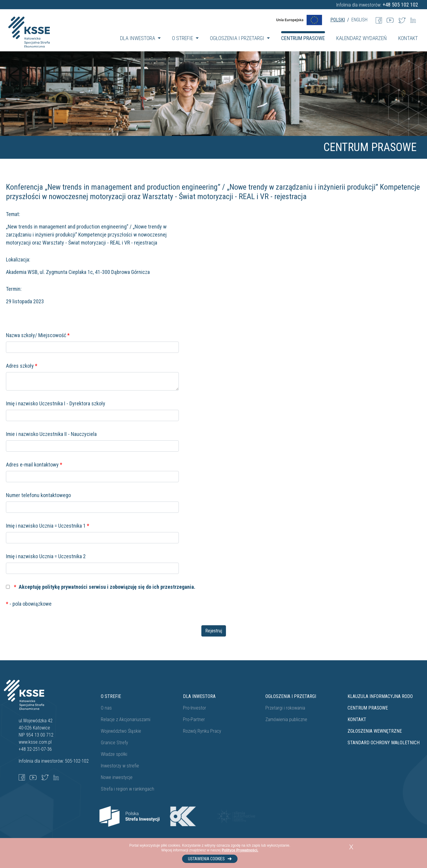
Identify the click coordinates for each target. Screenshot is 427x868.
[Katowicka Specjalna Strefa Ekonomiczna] (29, 38)
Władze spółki (114, 754)
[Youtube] (390, 20)
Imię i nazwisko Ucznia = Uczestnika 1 (48, 526)
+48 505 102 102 (400, 5)
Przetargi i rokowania (285, 708)
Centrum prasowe (368, 708)
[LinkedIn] (413, 20)
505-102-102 (77, 761)
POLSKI (338, 20)
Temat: (13, 214)
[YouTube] (33, 777)
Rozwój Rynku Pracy (202, 731)
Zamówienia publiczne (286, 719)
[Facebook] (379, 20)
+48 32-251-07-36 (35, 749)
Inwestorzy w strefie (120, 766)
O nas (106, 708)
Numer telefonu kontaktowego (38, 495)
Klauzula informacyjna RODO (380, 696)
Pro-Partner (194, 719)
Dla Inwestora (199, 696)
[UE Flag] (299, 20)
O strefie (111, 696)
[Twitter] (402, 20)
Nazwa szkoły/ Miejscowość (38, 335)
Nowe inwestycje (117, 777)
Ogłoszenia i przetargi (291, 696)
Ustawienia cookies (210, 859)
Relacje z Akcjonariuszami (126, 719)
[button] (140, 38)
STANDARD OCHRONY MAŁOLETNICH (384, 743)
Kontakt (357, 719)
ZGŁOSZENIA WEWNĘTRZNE (375, 731)
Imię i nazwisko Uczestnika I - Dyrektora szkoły (56, 403)
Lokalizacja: (18, 260)
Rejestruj (214, 631)
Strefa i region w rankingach (128, 789)
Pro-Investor (195, 708)
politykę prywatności (65, 587)
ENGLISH (359, 20)
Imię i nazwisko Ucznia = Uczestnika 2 (46, 556)
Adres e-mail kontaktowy (34, 465)
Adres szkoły (22, 366)
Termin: (14, 289)
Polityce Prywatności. (240, 850)
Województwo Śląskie (121, 731)
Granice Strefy (114, 743)
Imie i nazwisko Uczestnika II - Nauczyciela (51, 434)
